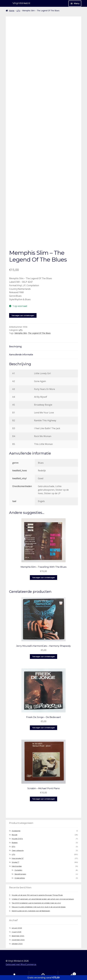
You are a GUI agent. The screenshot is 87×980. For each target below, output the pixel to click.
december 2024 (18, 936)
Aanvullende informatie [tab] (21, 354)
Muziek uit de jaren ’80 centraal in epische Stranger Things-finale (37, 895)
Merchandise (17, 866)
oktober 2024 (17, 944)
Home (12, 11)
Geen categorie (18, 850)
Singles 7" (15, 862)
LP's (18, 11)
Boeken (15, 843)
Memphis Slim (21, 333)
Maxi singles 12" (18, 858)
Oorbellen (18, 870)
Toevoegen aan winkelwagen (23, 315)
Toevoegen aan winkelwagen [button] (44, 578)
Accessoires (16, 831)
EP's (13, 847)
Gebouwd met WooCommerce (21, 964)
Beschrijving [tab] (15, 346)
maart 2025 (16, 932)
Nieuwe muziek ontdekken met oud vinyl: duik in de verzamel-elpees (39, 907)
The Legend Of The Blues (39, 333)
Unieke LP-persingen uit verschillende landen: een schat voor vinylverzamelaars (43, 899)
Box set (15, 835)
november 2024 (18, 940)
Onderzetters (20, 878)
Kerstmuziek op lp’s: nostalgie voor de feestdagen (31, 911)
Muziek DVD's (17, 839)
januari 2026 (17, 928)
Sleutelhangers (20, 874)
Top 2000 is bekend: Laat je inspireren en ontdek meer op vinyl (36, 903)
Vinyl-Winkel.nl (21, 3)
